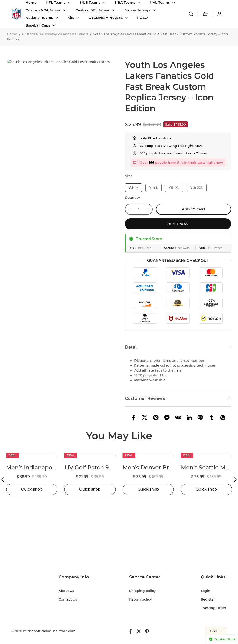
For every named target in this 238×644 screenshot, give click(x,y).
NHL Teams (160, 2)
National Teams (39, 18)
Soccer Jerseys (137, 10)
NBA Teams (125, 2)
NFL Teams (56, 2)
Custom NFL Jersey (93, 10)
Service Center (145, 577)
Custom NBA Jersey (43, 10)
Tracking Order (214, 608)
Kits (71, 18)
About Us (66, 591)
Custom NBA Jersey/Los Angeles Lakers (55, 34)
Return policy (140, 599)
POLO (142, 18)
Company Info (74, 577)
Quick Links (213, 577)
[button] (3, 480)
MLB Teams (90, 2)
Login (206, 591)
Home (31, 2)
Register (208, 599)
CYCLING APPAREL (106, 18)
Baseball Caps (38, 25)
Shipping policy (142, 591)
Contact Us (68, 599)
